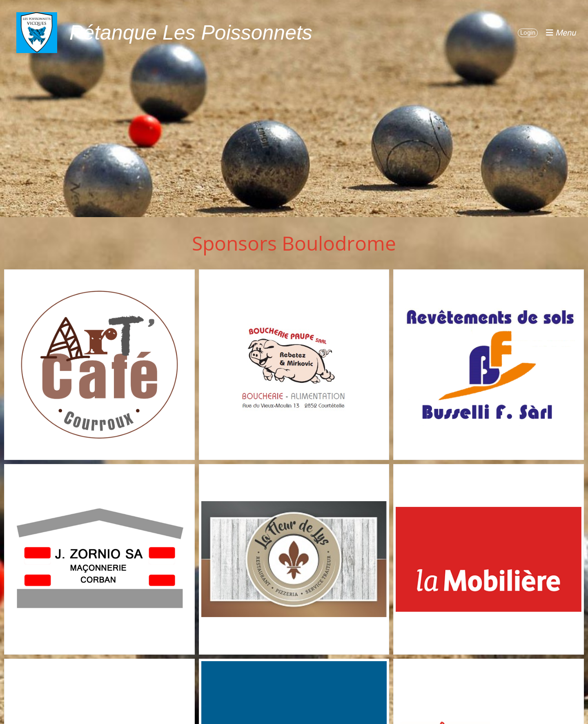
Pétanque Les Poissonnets (191, 33)
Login (528, 33)
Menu (561, 33)
